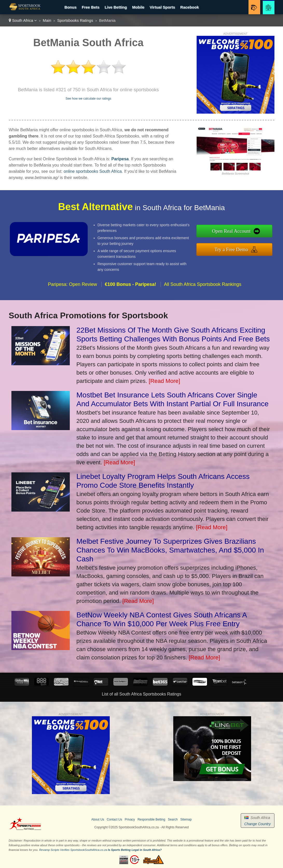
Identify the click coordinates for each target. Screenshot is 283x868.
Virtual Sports (162, 7)
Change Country (258, 824)
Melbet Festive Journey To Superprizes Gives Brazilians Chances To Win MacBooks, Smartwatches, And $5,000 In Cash (170, 550)
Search (173, 819)
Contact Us (114, 819)
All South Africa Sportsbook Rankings (203, 286)
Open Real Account (233, 231)
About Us (98, 819)
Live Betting (116, 7)
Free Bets (91, 7)
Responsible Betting (151, 819)
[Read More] (164, 381)
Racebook (190, 7)
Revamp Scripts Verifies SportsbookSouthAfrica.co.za (73, 850)
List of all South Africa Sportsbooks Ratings (142, 694)
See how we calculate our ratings (88, 99)
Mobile (138, 7)
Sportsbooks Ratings (75, 20)
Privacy (130, 819)
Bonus (70, 7)
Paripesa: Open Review (73, 286)
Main (47, 20)
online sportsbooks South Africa (93, 171)
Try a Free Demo (233, 249)
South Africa (23, 20)
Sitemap (186, 819)
